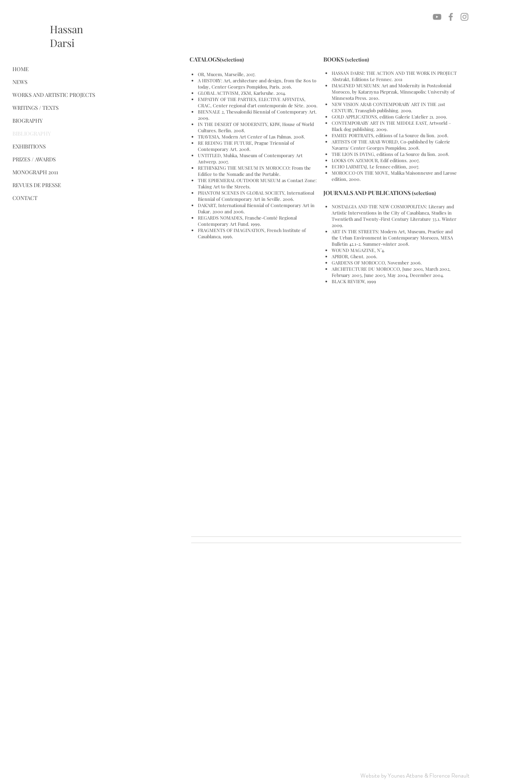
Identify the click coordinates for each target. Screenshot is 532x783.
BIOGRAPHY (28, 120)
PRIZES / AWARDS (34, 159)
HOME (21, 69)
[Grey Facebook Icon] (451, 17)
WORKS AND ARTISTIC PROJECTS (54, 95)
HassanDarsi (66, 36)
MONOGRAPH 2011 (35, 172)
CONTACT (25, 198)
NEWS (20, 82)
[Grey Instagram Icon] (464, 17)
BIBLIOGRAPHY (32, 133)
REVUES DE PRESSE (37, 185)
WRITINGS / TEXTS (36, 107)
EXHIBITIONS (29, 146)
